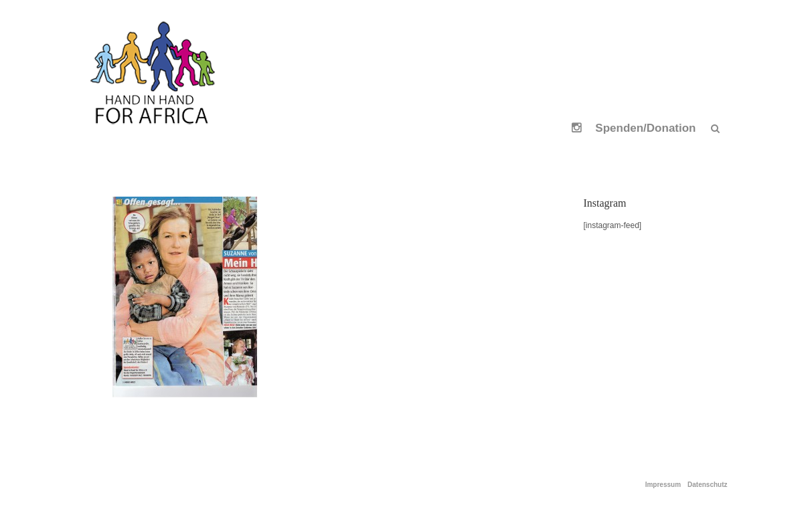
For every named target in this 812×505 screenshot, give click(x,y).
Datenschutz (707, 485)
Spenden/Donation (645, 128)
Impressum (663, 485)
